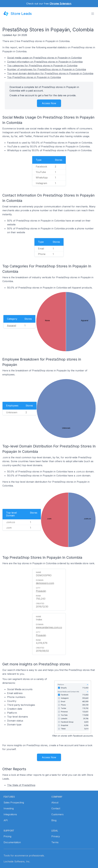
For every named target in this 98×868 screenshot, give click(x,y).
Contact (56, 808)
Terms (55, 842)
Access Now (49, 103)
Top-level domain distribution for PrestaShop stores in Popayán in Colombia (50, 73)
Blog (54, 820)
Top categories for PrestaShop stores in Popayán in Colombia (42, 66)
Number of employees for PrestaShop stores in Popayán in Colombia (47, 69)
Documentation (12, 842)
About (55, 802)
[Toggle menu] (93, 14)
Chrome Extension (60, 4)
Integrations (10, 814)
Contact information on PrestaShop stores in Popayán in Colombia (45, 62)
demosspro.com (45, 583)
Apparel (12, 325)
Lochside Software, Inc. (17, 861)
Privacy (56, 836)
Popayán (41, 591)
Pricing (7, 836)
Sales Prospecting (14, 802)
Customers (57, 814)
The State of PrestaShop (21, 785)
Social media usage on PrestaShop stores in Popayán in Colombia (44, 58)
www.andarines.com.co (49, 627)
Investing (9, 808)
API (6, 820)
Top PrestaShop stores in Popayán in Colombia (34, 77)
